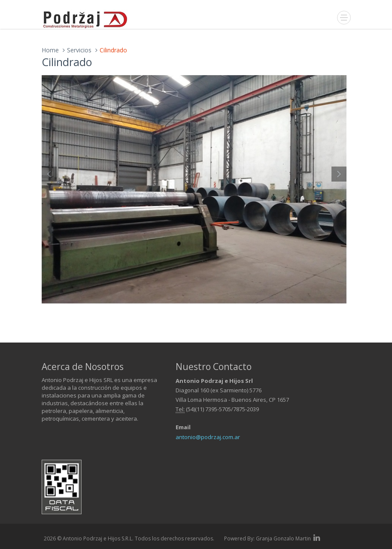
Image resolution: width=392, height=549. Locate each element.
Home (50, 50)
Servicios (79, 50)
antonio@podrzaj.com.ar (208, 437)
